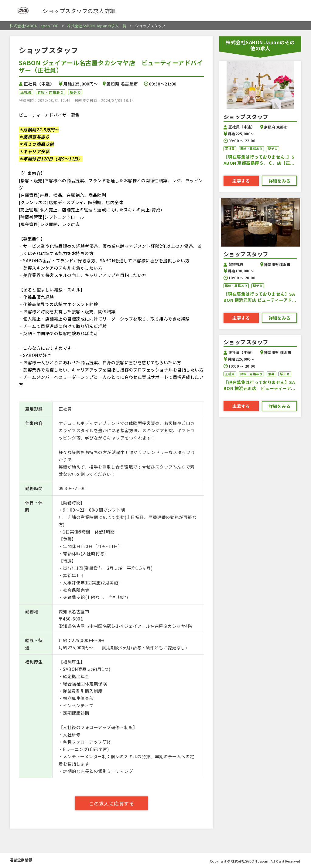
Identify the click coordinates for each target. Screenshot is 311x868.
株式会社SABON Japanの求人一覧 (94, 26)
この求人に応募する (111, 803)
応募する (241, 181)
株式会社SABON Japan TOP (34, 26)
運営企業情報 (21, 860)
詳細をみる (279, 181)
